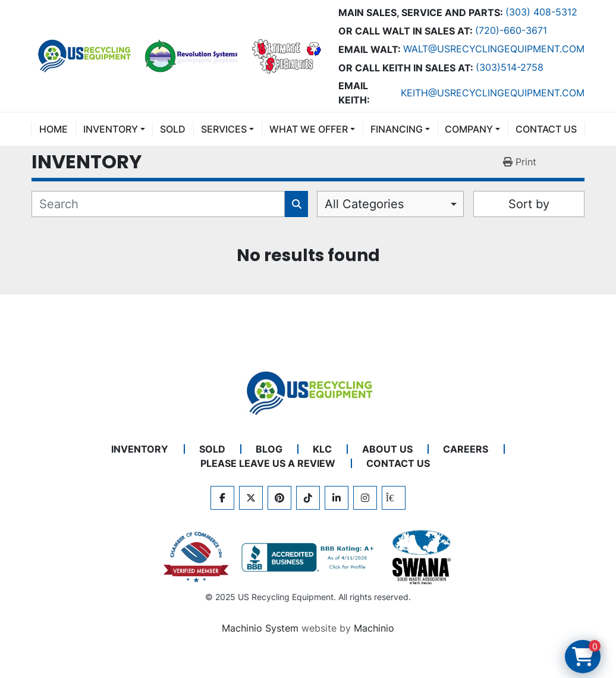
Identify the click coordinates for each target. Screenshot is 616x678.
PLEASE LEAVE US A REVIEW (268, 463)
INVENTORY (111, 129)
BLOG (269, 449)
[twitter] (251, 498)
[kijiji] (394, 498)
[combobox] (390, 204)
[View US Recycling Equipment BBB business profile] (310, 557)
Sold (173, 129)
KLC (322, 449)
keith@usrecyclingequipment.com (493, 93)
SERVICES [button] (224, 129)
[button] (114, 129)
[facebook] (222, 498)
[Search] (158, 204)
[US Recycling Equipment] (308, 392)
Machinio (374, 628)
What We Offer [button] (309, 129)
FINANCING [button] (397, 129)
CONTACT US (546, 129)
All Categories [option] (364, 204)
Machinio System (260, 628)
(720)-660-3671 (511, 30)
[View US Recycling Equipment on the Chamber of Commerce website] (196, 557)
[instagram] (365, 498)
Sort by (529, 204)
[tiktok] (308, 498)
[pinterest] (279, 498)
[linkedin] (337, 498)
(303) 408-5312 (541, 12)
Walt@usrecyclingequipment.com (494, 49)
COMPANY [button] (469, 129)
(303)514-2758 (510, 67)
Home (54, 129)
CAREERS (466, 449)
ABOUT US (387, 449)
